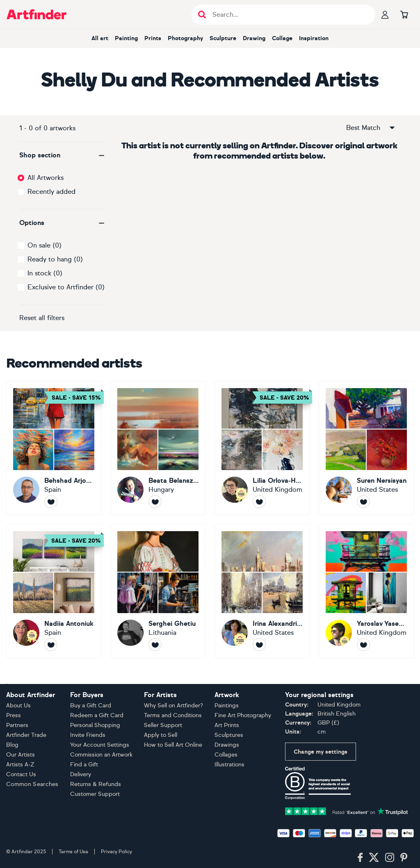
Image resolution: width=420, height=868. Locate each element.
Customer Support (95, 794)
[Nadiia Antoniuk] (54, 591)
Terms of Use (73, 852)
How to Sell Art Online (173, 745)
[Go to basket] (404, 14)
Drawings (227, 745)
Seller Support (163, 725)
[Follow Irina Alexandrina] (259, 645)
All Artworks (46, 178)
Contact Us (21, 774)
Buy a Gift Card (91, 706)
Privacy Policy (116, 852)
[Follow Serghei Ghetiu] (155, 645)
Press (14, 715)
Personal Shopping (95, 725)
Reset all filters (42, 318)
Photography (185, 38)
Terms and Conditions (173, 715)
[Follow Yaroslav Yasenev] (363, 645)
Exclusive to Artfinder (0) (66, 287)
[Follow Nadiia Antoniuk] (51, 645)
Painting (126, 38)
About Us (18, 706)
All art (100, 38)
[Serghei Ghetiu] (158, 591)
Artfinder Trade (26, 735)
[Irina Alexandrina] (262, 591)
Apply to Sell (161, 735)
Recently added (51, 192)
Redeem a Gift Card (97, 715)
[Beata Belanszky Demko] (158, 448)
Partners (17, 725)
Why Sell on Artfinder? (173, 706)
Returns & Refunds (96, 784)
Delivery (81, 774)
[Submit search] (202, 15)
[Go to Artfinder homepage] (37, 14)
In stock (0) (45, 273)
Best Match (371, 128)
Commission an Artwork (101, 755)
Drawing (254, 38)
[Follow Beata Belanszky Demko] (155, 502)
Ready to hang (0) (55, 259)
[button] (62, 155)
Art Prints (227, 725)
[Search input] (288, 15)
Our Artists (21, 755)
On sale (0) (45, 245)
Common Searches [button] (32, 784)
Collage (282, 38)
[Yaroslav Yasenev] (366, 591)
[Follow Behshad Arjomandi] (51, 502)
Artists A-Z (20, 765)
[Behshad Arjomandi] (54, 448)
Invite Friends (88, 735)
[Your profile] (385, 14)
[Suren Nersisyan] (366, 448)
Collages (226, 755)
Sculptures (229, 735)
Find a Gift (84, 765)
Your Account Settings (100, 745)
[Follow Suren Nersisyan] (363, 502)
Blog (12, 745)
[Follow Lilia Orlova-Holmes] (259, 502)
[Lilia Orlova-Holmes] (262, 448)
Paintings (227, 706)
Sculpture (223, 38)
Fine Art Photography (243, 715)
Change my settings (321, 752)
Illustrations (229, 765)
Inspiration (314, 38)
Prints (153, 38)
